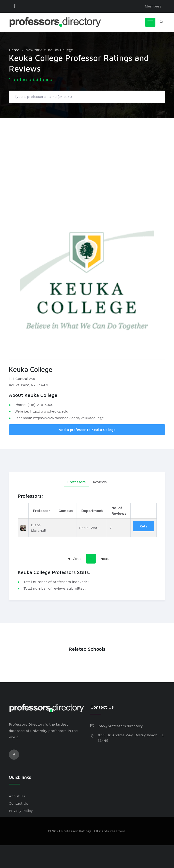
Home (14, 50)
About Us (17, 796)
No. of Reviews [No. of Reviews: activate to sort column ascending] (119, 511)
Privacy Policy (21, 811)
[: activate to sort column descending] (23, 511)
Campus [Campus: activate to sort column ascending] (65, 511)
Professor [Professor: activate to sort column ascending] (41, 511)
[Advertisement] (87, 152)
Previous (74, 559)
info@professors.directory (120, 726)
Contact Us (18, 803)
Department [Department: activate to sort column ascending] (92, 511)
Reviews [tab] (100, 482)
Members (153, 6)
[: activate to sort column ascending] (144, 511)
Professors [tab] (76, 482)
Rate (144, 526)
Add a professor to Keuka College (87, 430)
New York (34, 50)
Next (104, 559)
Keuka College (60, 50)
